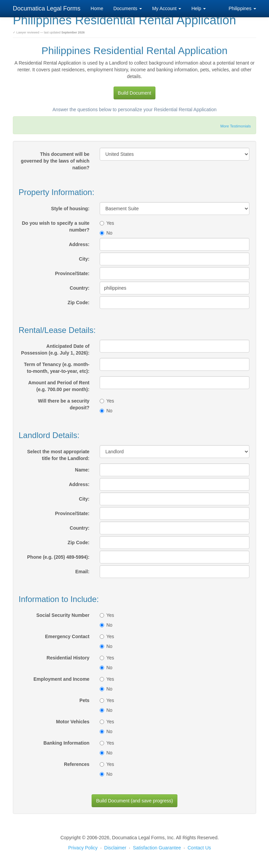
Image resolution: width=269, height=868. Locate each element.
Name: (82, 470)
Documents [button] (128, 8)
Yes (107, 223)
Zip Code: (79, 303)
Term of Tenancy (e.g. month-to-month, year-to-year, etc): (57, 368)
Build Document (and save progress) (134, 801)
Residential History (68, 658)
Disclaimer (115, 848)
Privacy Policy (83, 848)
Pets (84, 700)
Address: (79, 244)
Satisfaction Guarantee (157, 848)
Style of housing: (70, 209)
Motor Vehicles (73, 722)
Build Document (135, 93)
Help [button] (199, 8)
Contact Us (199, 848)
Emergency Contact (67, 636)
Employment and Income (62, 679)
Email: (82, 572)
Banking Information (67, 743)
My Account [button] (167, 8)
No (106, 233)
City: (84, 259)
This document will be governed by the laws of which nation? (55, 161)
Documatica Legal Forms (47, 8)
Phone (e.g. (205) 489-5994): (58, 557)
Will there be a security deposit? (64, 404)
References (77, 764)
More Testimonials (236, 126)
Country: (79, 288)
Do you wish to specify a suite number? (56, 226)
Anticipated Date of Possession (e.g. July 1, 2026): (55, 349)
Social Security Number (63, 615)
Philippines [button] (242, 8)
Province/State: (72, 273)
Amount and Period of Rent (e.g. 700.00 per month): (59, 386)
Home (97, 8)
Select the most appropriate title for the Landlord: (58, 455)
